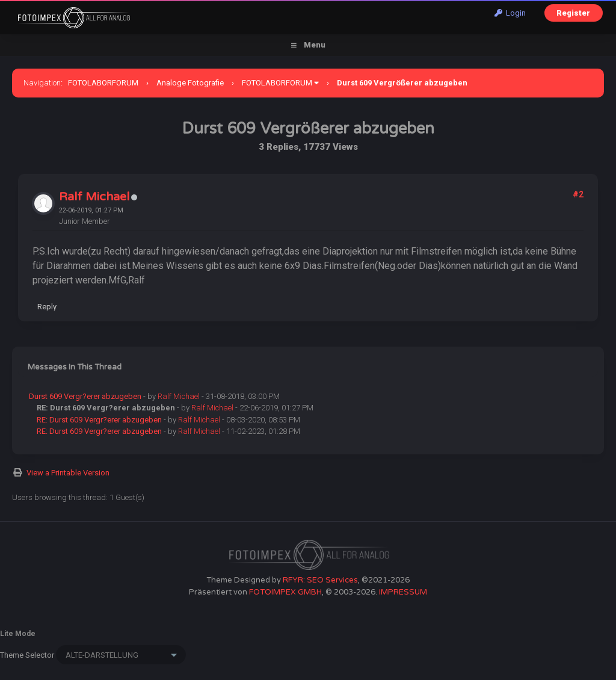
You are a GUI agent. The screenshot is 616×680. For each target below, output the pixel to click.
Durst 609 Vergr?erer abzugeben (85, 396)
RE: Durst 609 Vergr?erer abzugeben (99, 420)
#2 (578, 194)
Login (510, 13)
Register (573, 13)
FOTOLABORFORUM (103, 83)
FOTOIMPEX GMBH (285, 592)
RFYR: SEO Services (320, 580)
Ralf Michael (94, 197)
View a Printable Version (68, 473)
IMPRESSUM (403, 592)
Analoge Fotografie (190, 83)
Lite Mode (18, 634)
